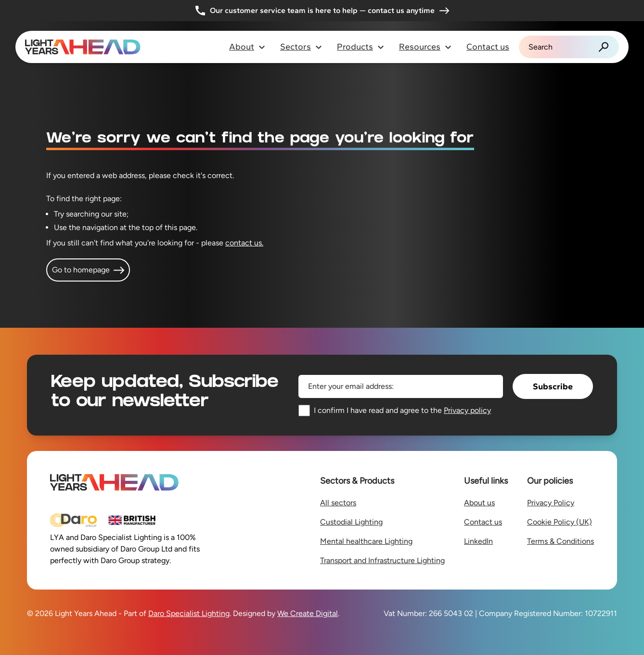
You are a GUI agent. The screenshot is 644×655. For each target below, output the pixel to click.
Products (361, 47)
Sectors (301, 47)
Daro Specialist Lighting (189, 613)
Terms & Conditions (560, 541)
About (247, 47)
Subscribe (553, 386)
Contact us (488, 47)
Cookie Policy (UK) (560, 522)
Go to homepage (88, 270)
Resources (425, 47)
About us (479, 503)
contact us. (244, 243)
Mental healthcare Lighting (366, 541)
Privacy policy (467, 410)
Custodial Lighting (351, 522)
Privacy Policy (551, 503)
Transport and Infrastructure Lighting (382, 560)
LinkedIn (478, 541)
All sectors (338, 503)
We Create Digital (308, 613)
